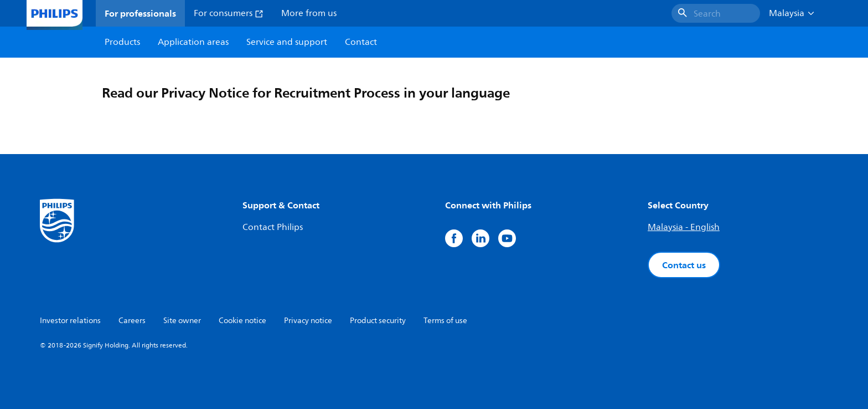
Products (122, 42)
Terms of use (445, 321)
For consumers (229, 13)
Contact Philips (273, 227)
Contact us (684, 265)
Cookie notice (242, 321)
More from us (309, 13)
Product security (378, 321)
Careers (132, 321)
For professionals (140, 13)
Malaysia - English (684, 227)
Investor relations (70, 321)
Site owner (182, 321)
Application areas (193, 42)
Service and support (287, 42)
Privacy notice (308, 321)
